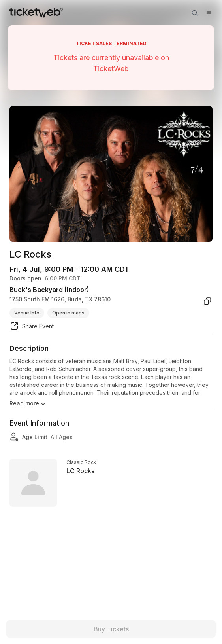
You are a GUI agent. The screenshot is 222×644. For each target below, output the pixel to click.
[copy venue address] (207, 301)
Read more (28, 404)
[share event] (32, 327)
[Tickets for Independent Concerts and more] (36, 13)
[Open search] (194, 13)
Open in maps (68, 313)
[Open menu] (209, 13)
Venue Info (27, 313)
